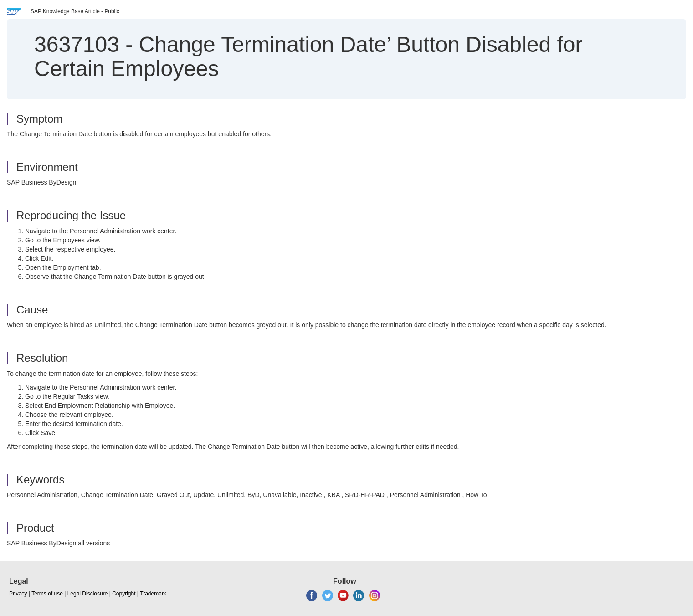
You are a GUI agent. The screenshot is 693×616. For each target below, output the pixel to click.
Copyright (124, 594)
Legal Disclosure (88, 594)
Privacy (18, 594)
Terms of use (47, 594)
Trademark (153, 594)
